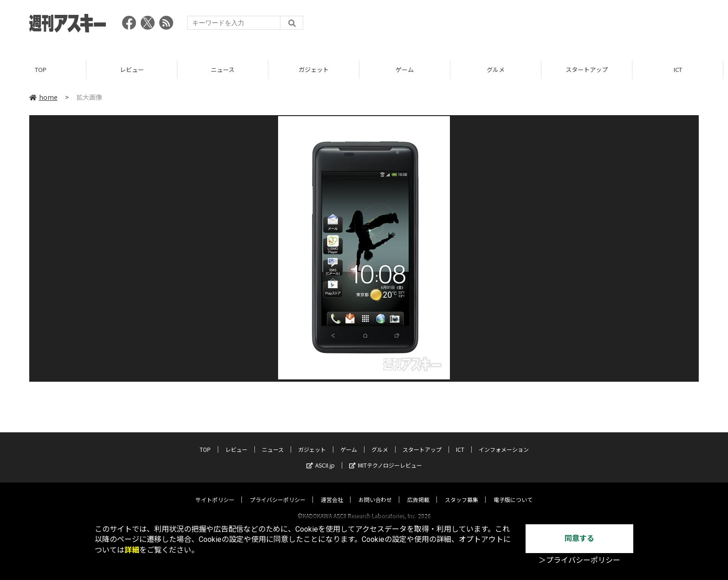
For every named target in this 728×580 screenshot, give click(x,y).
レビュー (136, 69)
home (43, 97)
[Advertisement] (530, 26)
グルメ (500, 69)
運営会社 (332, 491)
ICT (682, 69)
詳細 (132, 550)
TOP (45, 69)
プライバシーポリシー (278, 491)
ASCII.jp (321, 456)
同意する (579, 538)
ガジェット (318, 69)
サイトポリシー (215, 491)
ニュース (227, 69)
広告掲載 (418, 491)
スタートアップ (591, 69)
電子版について (513, 491)
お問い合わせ (375, 491)
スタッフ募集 (461, 491)
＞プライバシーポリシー (579, 560)
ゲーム (409, 69)
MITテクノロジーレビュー (386, 456)
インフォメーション (504, 440)
